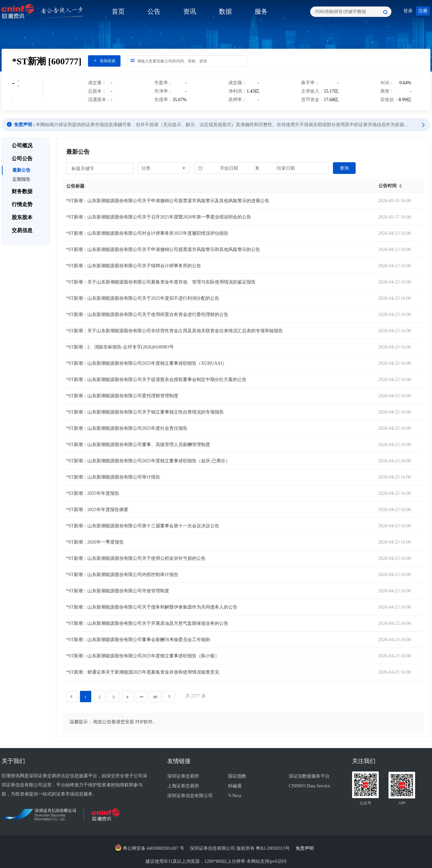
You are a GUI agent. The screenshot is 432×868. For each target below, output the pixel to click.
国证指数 (237, 776)
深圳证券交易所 (183, 776)
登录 (408, 11)
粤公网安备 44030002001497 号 (150, 848)
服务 (261, 11)
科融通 (235, 786)
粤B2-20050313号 (273, 848)
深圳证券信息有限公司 (190, 796)
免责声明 (306, 848)
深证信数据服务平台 (309, 776)
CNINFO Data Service (310, 786)
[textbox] (351, 12)
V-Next (235, 796)
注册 (423, 11)
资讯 (190, 11)
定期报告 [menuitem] (21, 179)
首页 (118, 11)
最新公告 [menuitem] (21, 170)
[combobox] (351, 12)
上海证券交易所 (183, 786)
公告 (154, 11)
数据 (225, 11)
